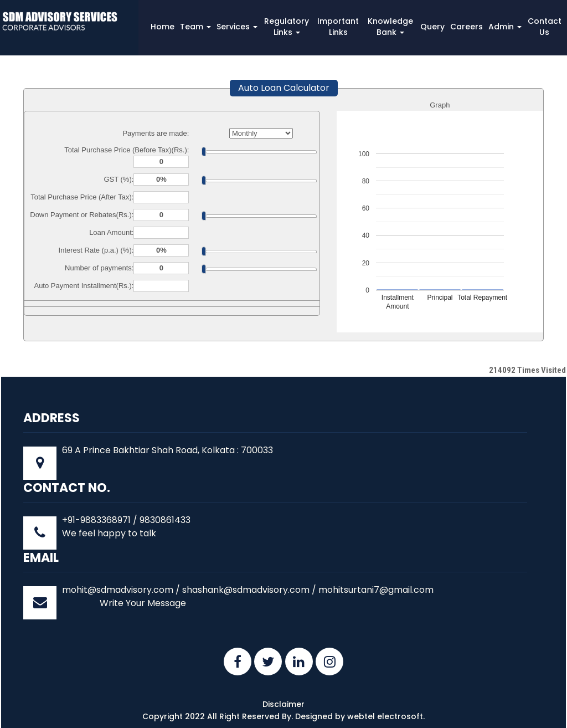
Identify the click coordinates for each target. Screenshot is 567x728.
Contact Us (545, 27)
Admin (505, 27)
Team (195, 27)
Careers (467, 27)
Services (237, 27)
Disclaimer (283, 704)
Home (163, 27)
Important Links (338, 27)
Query (432, 27)
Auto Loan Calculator (284, 88)
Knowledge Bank (390, 27)
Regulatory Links (287, 27)
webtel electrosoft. (386, 716)
